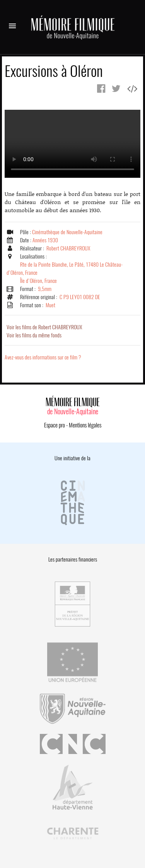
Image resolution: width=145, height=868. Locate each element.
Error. (72, 144)
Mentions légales (85, 425)
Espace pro (55, 425)
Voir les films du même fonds (34, 335)
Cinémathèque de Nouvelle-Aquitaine (67, 232)
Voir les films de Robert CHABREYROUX (44, 327)
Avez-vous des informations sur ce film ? (43, 357)
